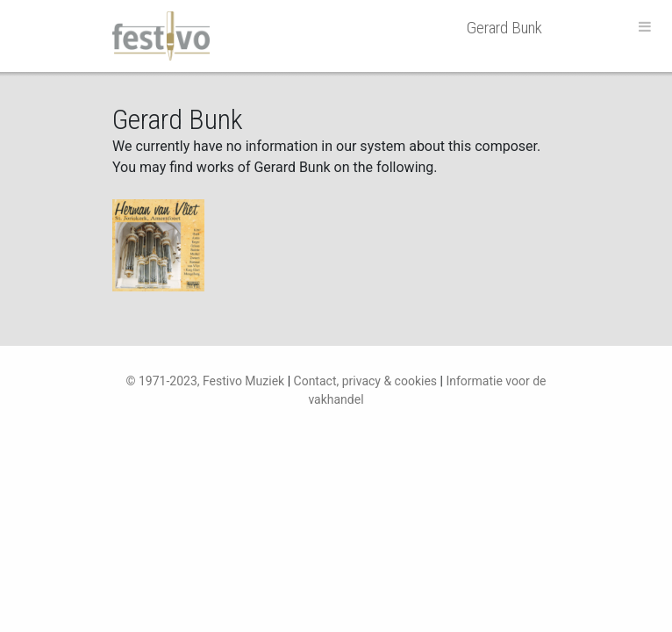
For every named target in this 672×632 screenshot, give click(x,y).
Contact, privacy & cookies (366, 381)
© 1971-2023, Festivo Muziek (205, 381)
